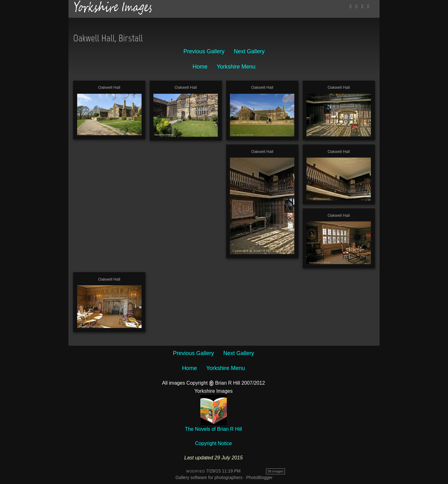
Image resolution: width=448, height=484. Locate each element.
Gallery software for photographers (209, 477)
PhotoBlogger (259, 477)
